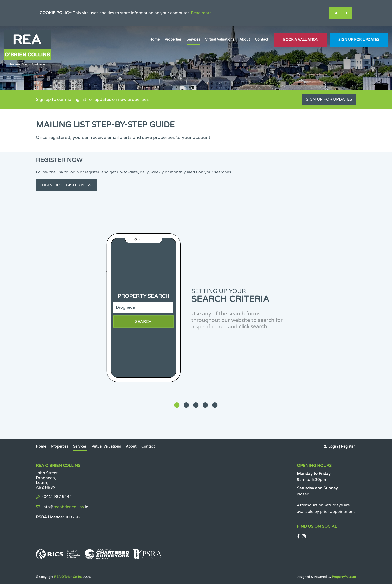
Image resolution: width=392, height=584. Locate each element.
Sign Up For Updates (359, 40)
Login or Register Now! (66, 185)
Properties (173, 40)
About (245, 40)
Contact (262, 40)
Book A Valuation (301, 40)
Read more (201, 13)
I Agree (340, 13)
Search (143, 322)
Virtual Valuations (220, 40)
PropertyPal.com (344, 577)
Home (155, 40)
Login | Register (342, 446)
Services (193, 40)
